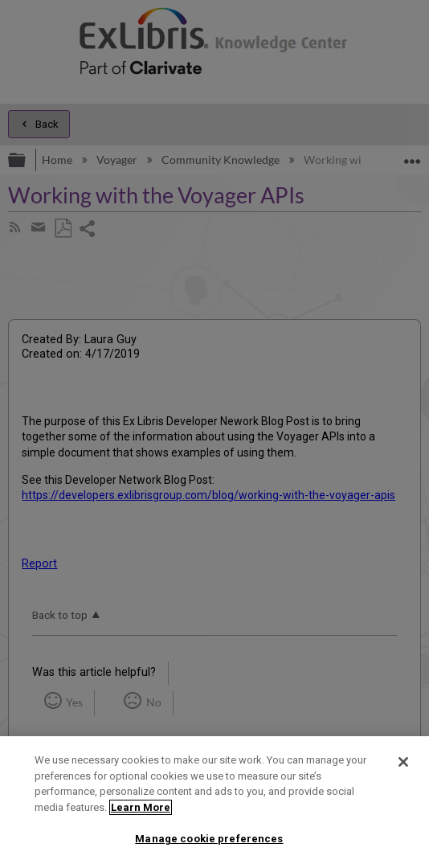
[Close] (403, 762)
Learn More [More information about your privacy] (141, 807)
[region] (214, 802)
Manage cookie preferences (209, 839)
